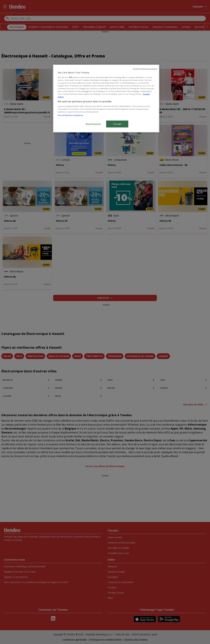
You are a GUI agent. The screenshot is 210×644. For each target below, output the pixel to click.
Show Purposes (93, 124)
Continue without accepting (145, 69)
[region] (106, 98)
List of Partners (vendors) (70, 115)
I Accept (117, 124)
